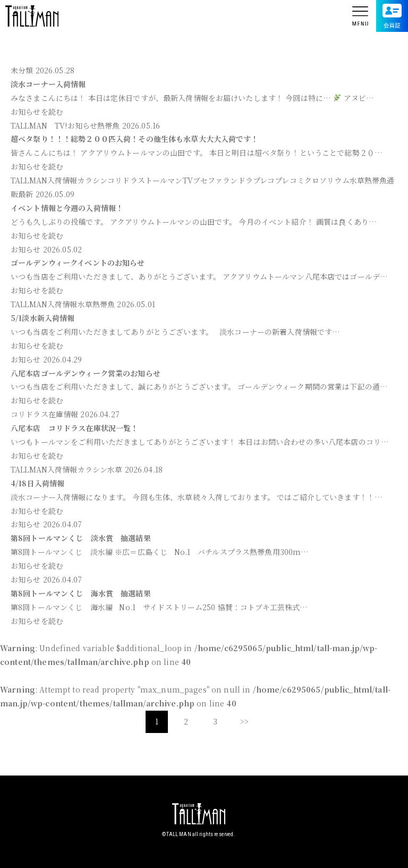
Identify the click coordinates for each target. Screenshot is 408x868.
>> (244, 721)
